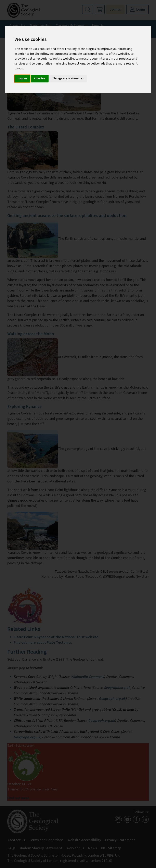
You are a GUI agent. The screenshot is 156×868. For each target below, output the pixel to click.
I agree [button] (22, 79)
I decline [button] (40, 79)
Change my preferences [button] (68, 79)
